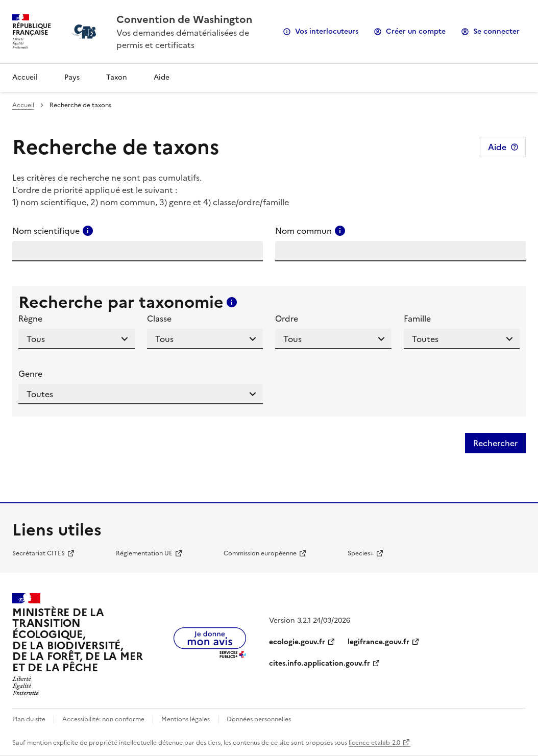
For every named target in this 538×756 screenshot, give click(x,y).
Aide (162, 77)
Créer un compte (416, 31)
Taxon (117, 77)
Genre (30, 374)
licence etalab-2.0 (374, 743)
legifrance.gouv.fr (378, 642)
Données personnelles (259, 719)
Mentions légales (186, 719)
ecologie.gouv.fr (297, 642)
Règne (30, 319)
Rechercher (495, 443)
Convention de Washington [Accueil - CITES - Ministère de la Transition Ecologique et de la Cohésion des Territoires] (184, 19)
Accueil (25, 77)
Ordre (287, 319)
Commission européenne (260, 553)
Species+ (361, 553)
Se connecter (496, 31)
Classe (159, 319)
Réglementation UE (144, 553)
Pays (72, 77)
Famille (417, 319)
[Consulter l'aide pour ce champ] (88, 231)
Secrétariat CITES (39, 553)
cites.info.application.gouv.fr (320, 663)
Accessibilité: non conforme (103, 719)
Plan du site (29, 719)
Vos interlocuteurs (327, 31)
